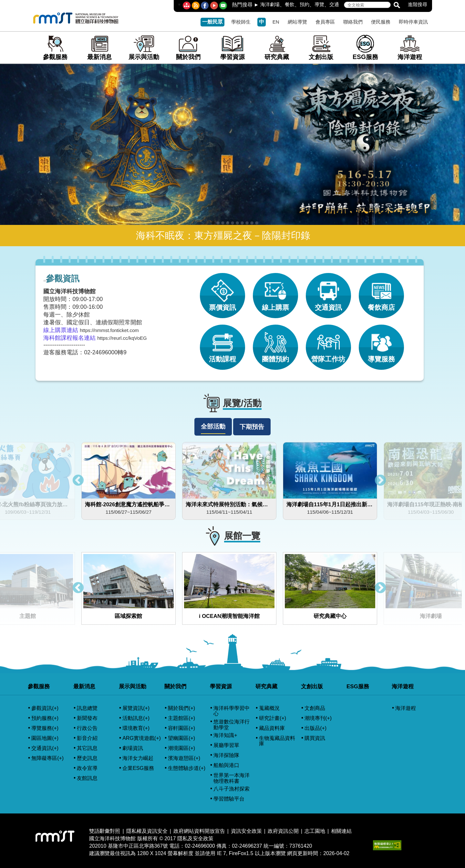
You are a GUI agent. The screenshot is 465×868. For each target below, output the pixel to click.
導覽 (319, 4)
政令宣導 (87, 768)
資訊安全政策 (246, 831)
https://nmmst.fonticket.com (109, 330)
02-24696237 (247, 846)
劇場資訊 (133, 748)
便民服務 (381, 22)
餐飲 (290, 4)
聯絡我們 (353, 22)
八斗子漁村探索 (232, 789)
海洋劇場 (270, 4)
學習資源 (232, 48)
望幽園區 (181, 738)
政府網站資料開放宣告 (199, 831)
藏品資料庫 (272, 728)
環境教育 (136, 728)
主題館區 (181, 718)
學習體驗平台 (229, 799)
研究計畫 (273, 718)
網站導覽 (297, 22)
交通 (334, 4)
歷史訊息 (87, 758)
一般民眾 (212, 22)
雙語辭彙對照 (105, 831)
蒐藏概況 (269, 708)
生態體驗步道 (187, 768)
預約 (305, 4)
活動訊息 (136, 718)
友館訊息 (87, 778)
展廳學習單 (226, 745)
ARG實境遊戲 (142, 738)
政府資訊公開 (283, 831)
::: (179, 4)
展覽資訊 (136, 708)
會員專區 (325, 22)
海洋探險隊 (226, 755)
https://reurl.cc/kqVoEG (122, 338)
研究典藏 (277, 48)
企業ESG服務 (138, 768)
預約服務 (45, 718)
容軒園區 (181, 728)
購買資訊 (315, 738)
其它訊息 (87, 748)
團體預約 (275, 344)
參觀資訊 (45, 708)
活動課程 (222, 344)
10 (257, 223)
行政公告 (87, 728)
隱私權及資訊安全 (147, 831)
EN (276, 22)
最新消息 (100, 48)
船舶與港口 (226, 765)
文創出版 (321, 48)
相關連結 (341, 831)
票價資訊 (222, 292)
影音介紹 (87, 738)
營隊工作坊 (328, 344)
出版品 (315, 728)
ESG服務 (365, 48)
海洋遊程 (410, 48)
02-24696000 (200, 846)
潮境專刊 (318, 718)
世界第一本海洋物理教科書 (232, 778)
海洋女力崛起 (138, 758)
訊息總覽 (87, 708)
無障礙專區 (47, 758)
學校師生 (241, 22)
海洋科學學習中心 (232, 711)
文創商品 (315, 708)
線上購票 (275, 292)
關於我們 (188, 48)
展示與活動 (144, 48)
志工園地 (315, 831)
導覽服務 (381, 344)
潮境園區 (181, 748)
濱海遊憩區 (184, 758)
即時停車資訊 (413, 22)
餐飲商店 (381, 292)
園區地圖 (45, 738)
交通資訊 (328, 292)
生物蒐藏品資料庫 (277, 741)
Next (380, 481)
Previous (78, 481)
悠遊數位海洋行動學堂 (232, 725)
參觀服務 (55, 48)
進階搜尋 (418, 4)
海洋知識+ (225, 735)
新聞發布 (87, 718)
